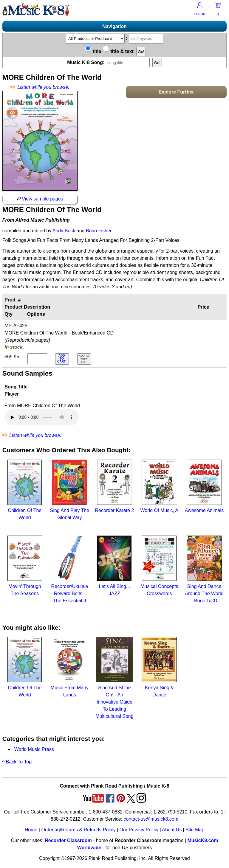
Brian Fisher (99, 231)
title (93, 51)
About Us (172, 830)
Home (31, 830)
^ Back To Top (17, 762)
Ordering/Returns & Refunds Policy (78, 830)
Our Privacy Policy (139, 830)
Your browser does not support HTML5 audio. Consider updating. (42, 417)
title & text (118, 51)
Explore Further (176, 92)
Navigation (114, 26)
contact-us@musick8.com (151, 819)
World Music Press (34, 749)
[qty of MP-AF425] (37, 359)
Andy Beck (64, 231)
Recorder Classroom (68, 840)
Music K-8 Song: (109, 62)
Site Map (195, 830)
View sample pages (40, 199)
